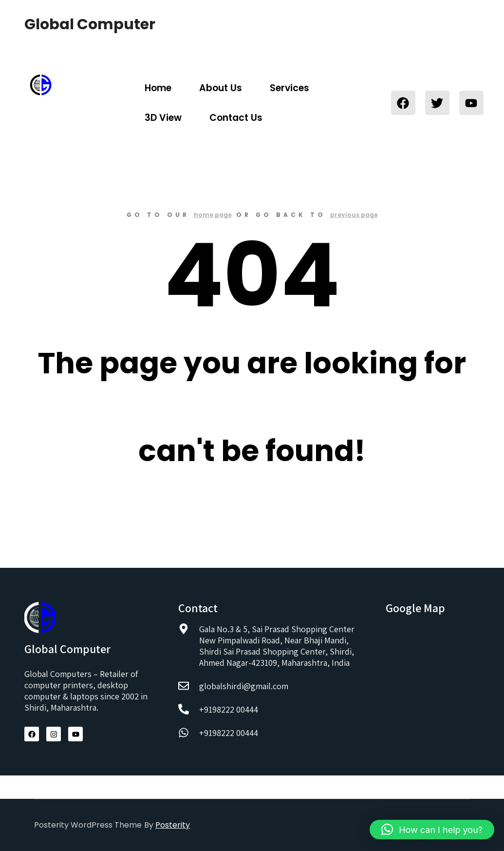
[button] (432, 830)
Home (158, 88)
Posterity (173, 825)
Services (289, 88)
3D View (163, 118)
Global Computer (73, 24)
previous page (354, 215)
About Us (221, 88)
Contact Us (236, 118)
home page (213, 215)
